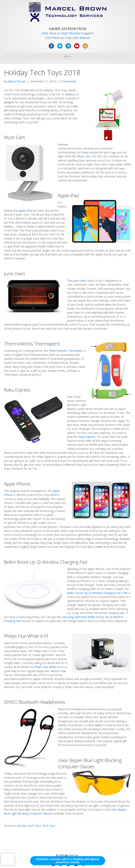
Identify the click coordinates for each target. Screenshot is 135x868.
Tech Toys (49, 826)
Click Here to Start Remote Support (68, 33)
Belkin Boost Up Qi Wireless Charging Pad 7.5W (97, 593)
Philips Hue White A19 (48, 667)
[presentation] (8, 859)
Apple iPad (25, 211)
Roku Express (87, 437)
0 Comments (68, 81)
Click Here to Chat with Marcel (67, 38)
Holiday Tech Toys (29, 826)
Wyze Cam (84, 156)
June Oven (79, 281)
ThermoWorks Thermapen (66, 351)
